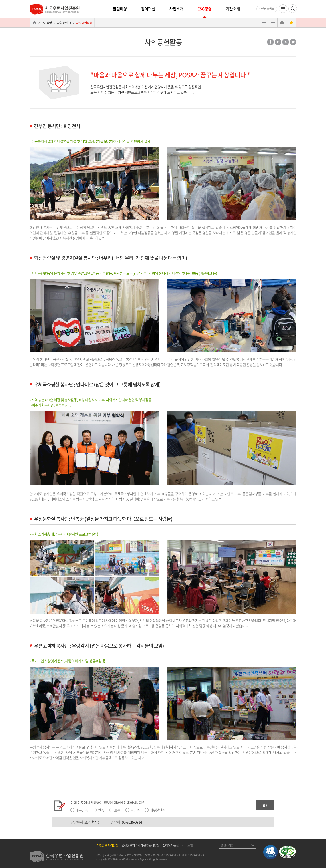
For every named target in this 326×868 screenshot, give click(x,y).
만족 (101, 810)
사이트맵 (187, 845)
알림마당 (120, 9)
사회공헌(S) (64, 23)
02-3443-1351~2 (174, 855)
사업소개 (176, 9)
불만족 (135, 810)
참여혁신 (148, 9)
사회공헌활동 (84, 23)
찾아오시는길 (171, 845)
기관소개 (233, 9)
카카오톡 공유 (293, 42)
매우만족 (82, 810)
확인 (265, 805)
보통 (117, 810)
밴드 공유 (286, 42)
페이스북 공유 (270, 42)
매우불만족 (157, 810)
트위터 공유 (278, 42)
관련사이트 (227, 845)
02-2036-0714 (132, 822)
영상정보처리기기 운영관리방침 (140, 845)
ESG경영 (205, 9)
